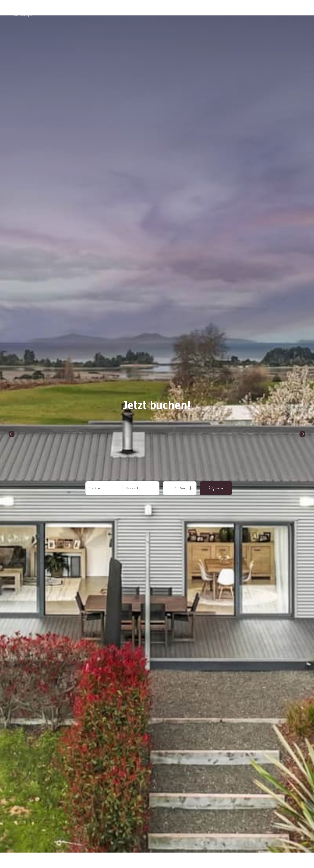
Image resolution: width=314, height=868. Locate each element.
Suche (216, 488)
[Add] (191, 488)
